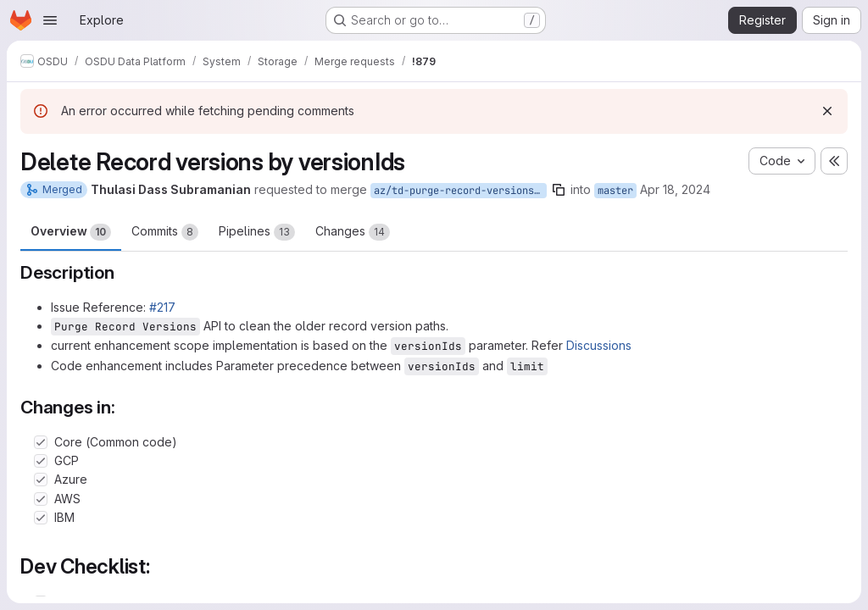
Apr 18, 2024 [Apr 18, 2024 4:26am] (675, 189)
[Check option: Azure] (41, 480)
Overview (71, 232)
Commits (165, 232)
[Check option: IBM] (41, 518)
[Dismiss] (827, 111)
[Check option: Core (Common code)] (41, 442)
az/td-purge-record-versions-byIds (460, 191)
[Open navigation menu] (50, 20)
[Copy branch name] (559, 190)
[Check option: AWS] (41, 499)
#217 (162, 307)
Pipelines (257, 232)
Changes (353, 232)
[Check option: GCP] (41, 461)
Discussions (599, 345)
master (615, 191)
